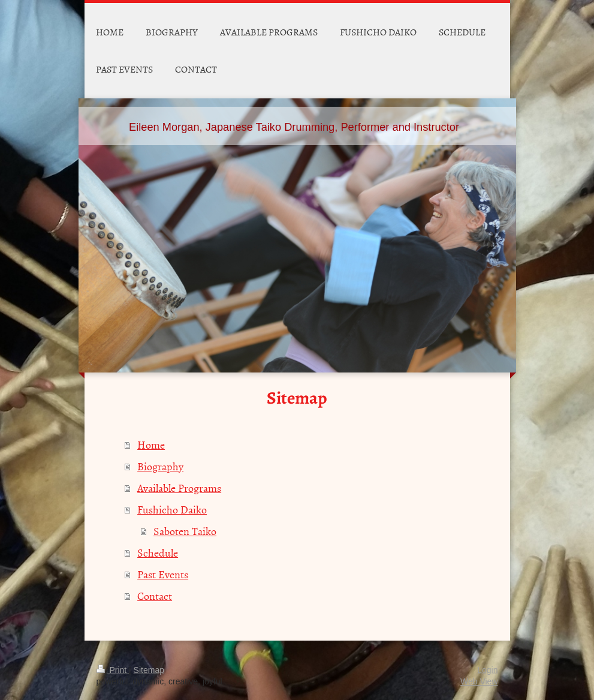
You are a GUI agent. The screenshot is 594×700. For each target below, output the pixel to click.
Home (151, 445)
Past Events (163, 574)
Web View (479, 681)
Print (113, 670)
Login (487, 670)
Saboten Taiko (185, 531)
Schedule (158, 553)
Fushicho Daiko (172, 510)
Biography (160, 466)
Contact (155, 596)
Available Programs (179, 488)
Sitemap (149, 670)
